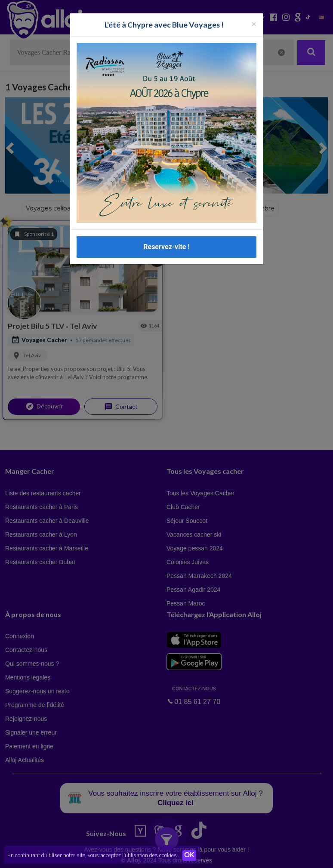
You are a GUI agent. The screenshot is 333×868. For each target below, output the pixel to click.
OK (189, 856)
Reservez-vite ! (166, 247)
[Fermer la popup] (254, 23)
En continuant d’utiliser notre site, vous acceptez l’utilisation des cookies (92, 855)
